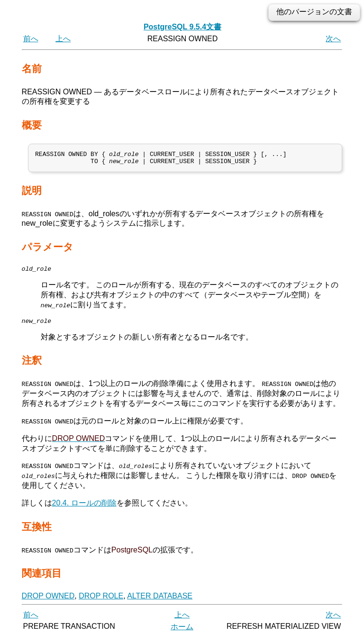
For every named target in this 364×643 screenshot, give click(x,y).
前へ (31, 39)
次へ (333, 39)
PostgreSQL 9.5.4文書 (182, 27)
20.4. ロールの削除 (84, 509)
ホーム (182, 632)
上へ (63, 39)
